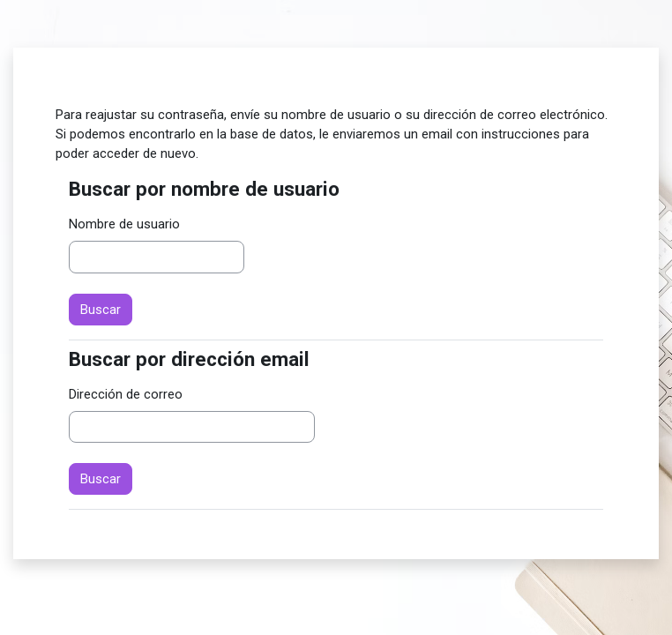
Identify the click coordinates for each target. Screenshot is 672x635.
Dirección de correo (126, 394)
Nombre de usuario (124, 224)
